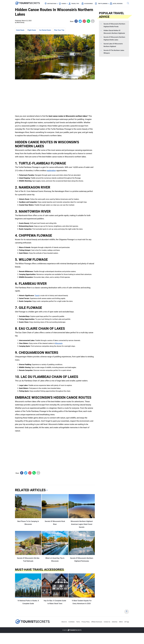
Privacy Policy (86, 622)
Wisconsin (59, 343)
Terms (78, 622)
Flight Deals (32, 30)
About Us (64, 622)
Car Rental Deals (45, 30)
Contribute (72, 622)
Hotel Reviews (118, 4)
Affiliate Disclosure (97, 622)
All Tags (127, 622)
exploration (51, 171)
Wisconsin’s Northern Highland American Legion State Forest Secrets (82, 524)
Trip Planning (103, 4)
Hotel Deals (20, 30)
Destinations (52, 4)
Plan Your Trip (59, 30)
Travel (37, 296)
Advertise (115, 622)
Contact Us (107, 622)
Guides (64, 4)
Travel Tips (75, 4)
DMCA (121, 622)
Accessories (88, 4)
